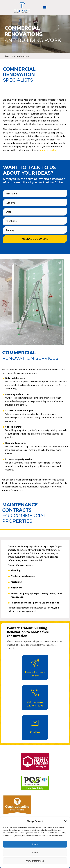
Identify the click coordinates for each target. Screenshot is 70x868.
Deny (35, 852)
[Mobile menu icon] (45, 8)
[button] (65, 821)
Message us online (35, 239)
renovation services (30, 358)
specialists (18, 80)
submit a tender (48, 150)
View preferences (35, 861)
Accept (35, 844)
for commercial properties (24, 518)
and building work (33, 40)
